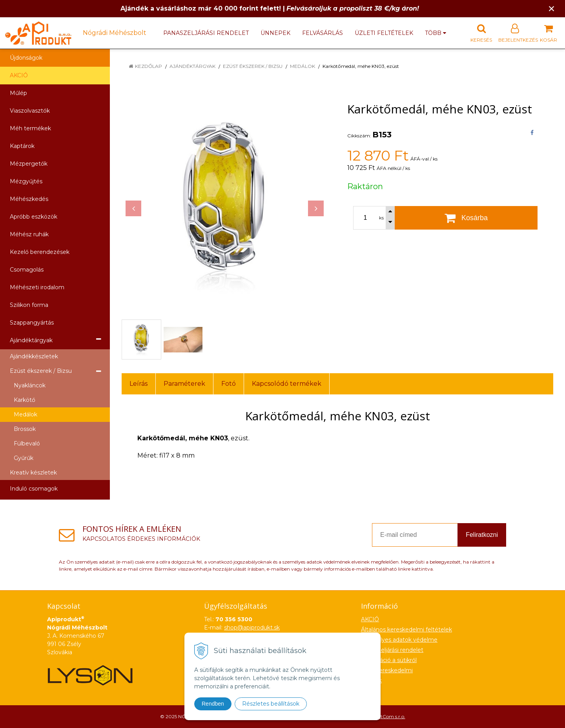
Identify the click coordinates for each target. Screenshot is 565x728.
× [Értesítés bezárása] (552, 8)
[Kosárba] (466, 218)
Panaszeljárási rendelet (206, 33)
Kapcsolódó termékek (287, 384)
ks (381, 218)
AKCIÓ (19, 75)
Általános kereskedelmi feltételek (406, 629)
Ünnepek (275, 33)
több (436, 33)
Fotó (229, 384)
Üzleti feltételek (384, 33)
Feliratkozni (482, 535)
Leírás (139, 384)
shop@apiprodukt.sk (252, 628)
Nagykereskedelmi (387, 670)
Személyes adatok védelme (399, 640)
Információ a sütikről (389, 660)
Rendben (213, 704)
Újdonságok (26, 58)
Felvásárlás (323, 33)
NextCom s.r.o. (389, 716)
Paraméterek (184, 384)
